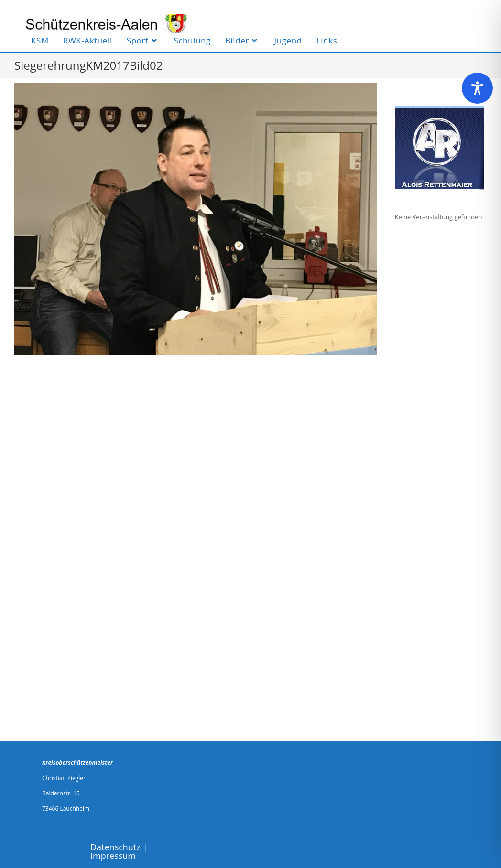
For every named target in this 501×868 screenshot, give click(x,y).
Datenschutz (115, 847)
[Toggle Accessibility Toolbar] (477, 88)
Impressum (113, 856)
